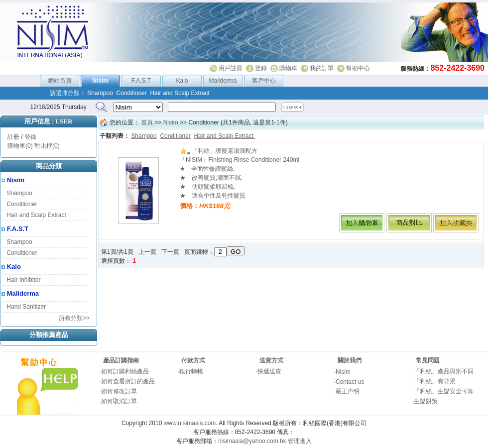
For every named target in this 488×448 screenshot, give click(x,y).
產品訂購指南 (121, 360)
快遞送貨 (269, 371)
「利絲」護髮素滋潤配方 (219, 151)
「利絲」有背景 (435, 381)
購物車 (288, 68)
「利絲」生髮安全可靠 (444, 391)
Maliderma (223, 81)
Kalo (182, 81)
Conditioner (22, 204)
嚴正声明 (348, 391)
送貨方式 (271, 360)
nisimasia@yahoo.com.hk (252, 441)
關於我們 (350, 360)
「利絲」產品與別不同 (444, 371)
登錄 (261, 68)
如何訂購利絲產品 (125, 371)
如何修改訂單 (119, 391)
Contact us (350, 382)
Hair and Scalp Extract (36, 215)
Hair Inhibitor (23, 280)
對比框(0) (47, 146)
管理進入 (300, 441)
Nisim (16, 180)
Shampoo (19, 193)
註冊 (13, 137)
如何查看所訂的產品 (128, 381)
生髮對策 (426, 401)
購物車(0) (20, 146)
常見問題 (428, 360)
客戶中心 (264, 81)
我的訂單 (322, 68)
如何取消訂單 (119, 401)
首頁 (147, 122)
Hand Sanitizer (26, 307)
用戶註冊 (231, 68)
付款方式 (193, 360)
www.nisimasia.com (190, 423)
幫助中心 (358, 68)
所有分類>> (74, 318)
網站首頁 (60, 81)
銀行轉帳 (191, 371)
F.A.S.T (141, 81)
